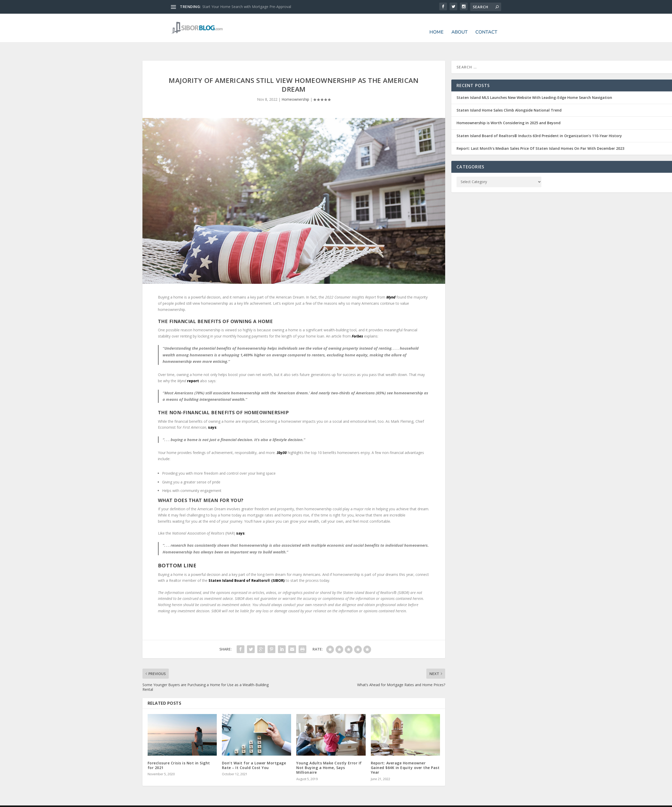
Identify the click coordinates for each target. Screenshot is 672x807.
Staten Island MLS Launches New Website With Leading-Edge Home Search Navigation (534, 81)
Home (437, 25)
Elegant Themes (206, 795)
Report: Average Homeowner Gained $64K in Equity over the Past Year (405, 752)
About (459, 25)
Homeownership (295, 83)
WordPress (255, 795)
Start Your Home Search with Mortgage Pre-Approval (247, 7)
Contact (486, 25)
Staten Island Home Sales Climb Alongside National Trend (509, 94)
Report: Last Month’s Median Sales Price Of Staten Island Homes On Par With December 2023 (540, 132)
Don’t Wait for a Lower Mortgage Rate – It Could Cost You (254, 749)
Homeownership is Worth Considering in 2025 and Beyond (509, 107)
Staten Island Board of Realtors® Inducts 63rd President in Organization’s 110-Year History (539, 120)
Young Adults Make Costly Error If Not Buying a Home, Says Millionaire (329, 752)
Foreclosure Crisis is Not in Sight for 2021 (179, 749)
